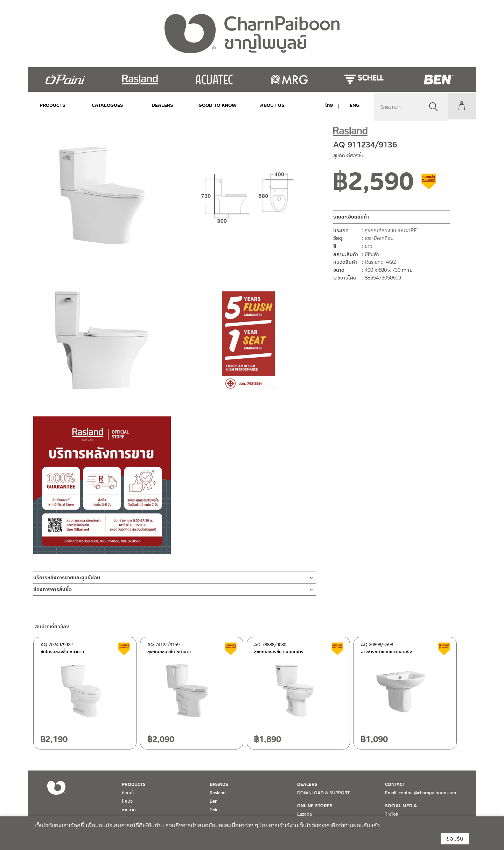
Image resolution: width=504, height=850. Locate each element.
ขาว (369, 246)
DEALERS (154, 105)
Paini (215, 810)
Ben (213, 801)
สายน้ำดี (129, 810)
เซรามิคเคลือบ (379, 238)
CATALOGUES (104, 105)
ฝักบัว (127, 801)
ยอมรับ (455, 839)
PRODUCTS (52, 105)
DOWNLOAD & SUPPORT (323, 793)
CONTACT (395, 785)
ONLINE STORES (315, 806)
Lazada (304, 814)
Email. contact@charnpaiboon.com (421, 793)
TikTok (392, 814)
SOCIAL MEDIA (401, 806)
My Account (460, 106)
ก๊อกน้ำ (128, 793)
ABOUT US (257, 105)
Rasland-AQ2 (380, 262)
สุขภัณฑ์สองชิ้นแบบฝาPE (391, 230)
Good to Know (205, 105)
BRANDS (219, 785)
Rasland (218, 793)
